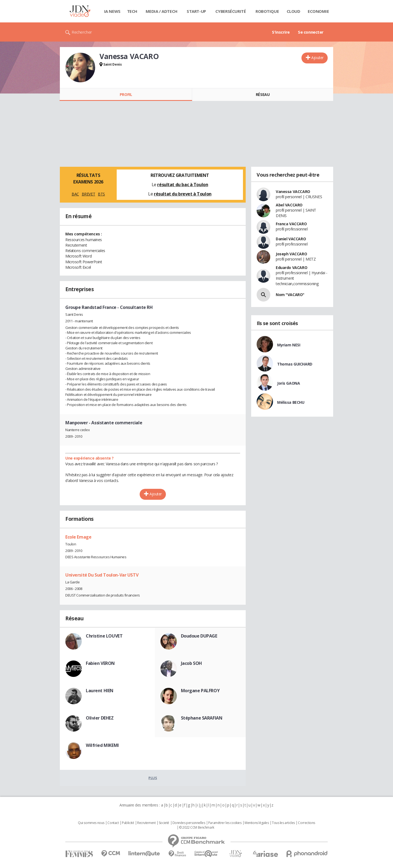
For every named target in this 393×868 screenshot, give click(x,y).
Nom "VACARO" (290, 295)
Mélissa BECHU (291, 402)
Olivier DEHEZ (100, 718)
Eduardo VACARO (291, 268)
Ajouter (317, 58)
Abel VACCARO (289, 205)
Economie (318, 11)
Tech (132, 11)
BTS (101, 194)
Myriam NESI (289, 345)
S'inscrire (281, 32)
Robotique (267, 11)
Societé (164, 823)
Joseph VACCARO (291, 254)
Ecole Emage (78, 537)
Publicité (128, 823)
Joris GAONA (288, 383)
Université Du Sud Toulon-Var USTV (102, 575)
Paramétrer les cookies (225, 823)
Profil (126, 94)
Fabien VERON (100, 663)
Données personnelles (189, 823)
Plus (153, 778)
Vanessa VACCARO (293, 192)
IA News (112, 11)
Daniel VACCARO (291, 239)
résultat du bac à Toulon (183, 185)
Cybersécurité (231, 11)
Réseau (263, 94)
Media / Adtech (162, 11)
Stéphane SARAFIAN (202, 718)
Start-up (196, 11)
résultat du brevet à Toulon (183, 194)
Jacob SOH (191, 663)
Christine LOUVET (104, 636)
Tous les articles (283, 823)
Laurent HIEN (100, 691)
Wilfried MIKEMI (102, 745)
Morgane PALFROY (200, 691)
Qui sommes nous (91, 823)
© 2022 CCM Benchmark (197, 828)
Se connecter (311, 32)
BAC (75, 194)
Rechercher (82, 32)
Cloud (294, 11)
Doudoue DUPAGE (199, 636)
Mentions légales (257, 823)
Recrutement (146, 823)
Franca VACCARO (291, 224)
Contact (113, 823)
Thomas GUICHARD (295, 364)
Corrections (306, 823)
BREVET (88, 194)
